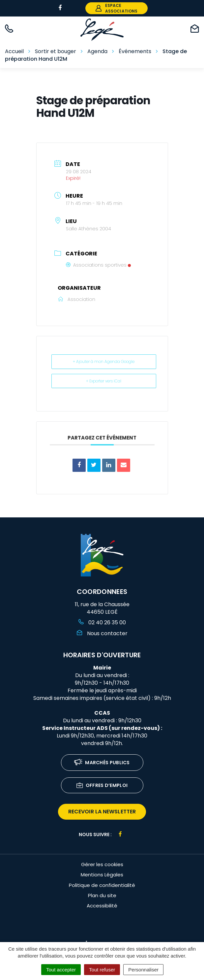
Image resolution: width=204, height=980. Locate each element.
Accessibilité (102, 906)
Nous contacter (102, 633)
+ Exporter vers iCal (104, 381)
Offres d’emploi (102, 786)
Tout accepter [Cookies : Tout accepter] (61, 970)
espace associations (117, 8)
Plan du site (102, 895)
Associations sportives (98, 265)
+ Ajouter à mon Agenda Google (104, 361)
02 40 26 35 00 (102, 622)
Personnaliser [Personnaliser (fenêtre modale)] (143, 970)
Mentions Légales (102, 875)
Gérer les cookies (102, 864)
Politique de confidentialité (102, 885)
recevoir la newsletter (102, 812)
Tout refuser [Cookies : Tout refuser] (102, 970)
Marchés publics (102, 763)
